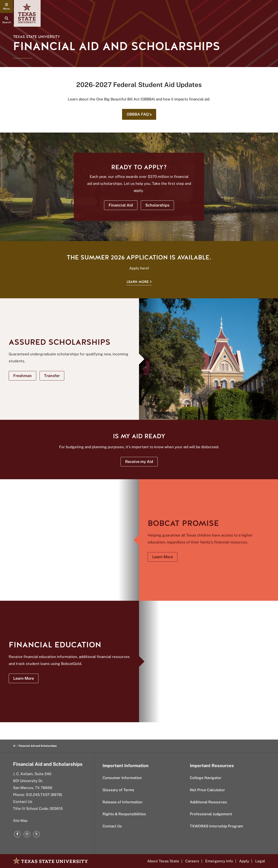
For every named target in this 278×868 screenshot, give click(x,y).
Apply (244, 861)
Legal (260, 861)
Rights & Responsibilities (124, 814)
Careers (192, 861)
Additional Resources (208, 802)
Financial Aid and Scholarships (48, 764)
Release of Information (122, 802)
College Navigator (206, 778)
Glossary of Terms (118, 790)
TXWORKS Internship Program (216, 826)
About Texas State (163, 861)
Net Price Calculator (207, 790)
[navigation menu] (7, 7)
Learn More (138, 282)
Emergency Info (219, 861)
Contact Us (23, 802)
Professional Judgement (211, 814)
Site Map (20, 821)
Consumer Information (122, 778)
